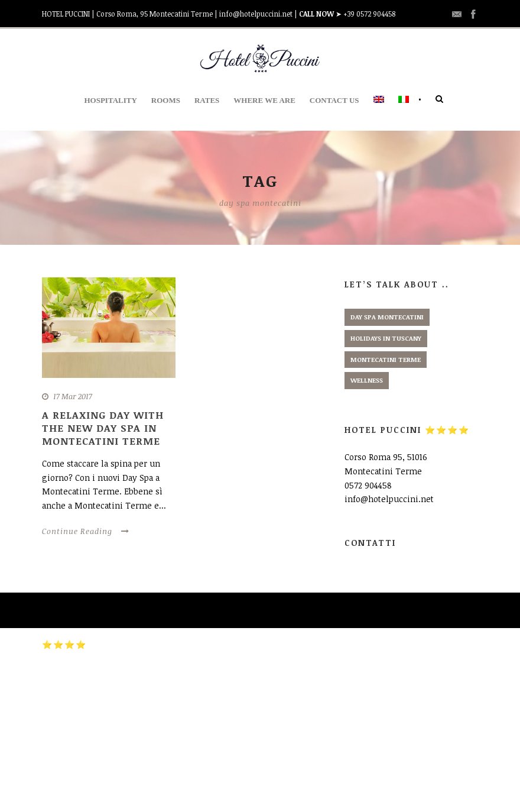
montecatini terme (386, 359)
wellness (367, 380)
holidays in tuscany (386, 338)
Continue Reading (86, 531)
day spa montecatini (387, 317)
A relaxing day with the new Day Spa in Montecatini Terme (103, 428)
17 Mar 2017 (73, 396)
